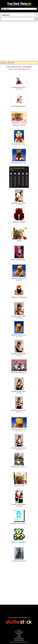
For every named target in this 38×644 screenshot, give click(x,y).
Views (28, 69)
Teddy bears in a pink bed (19, 125)
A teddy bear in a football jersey (19, 297)
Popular (10, 69)
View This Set (19, 89)
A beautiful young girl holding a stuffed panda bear (24, 203)
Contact (19, 637)
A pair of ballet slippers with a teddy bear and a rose (24, 373)
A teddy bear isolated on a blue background (22, 163)
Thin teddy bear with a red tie (19, 561)
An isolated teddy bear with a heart (20, 87)
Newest (16, 69)
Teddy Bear (27, 67)
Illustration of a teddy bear (19, 222)
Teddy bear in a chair (19, 486)
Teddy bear (19, 241)
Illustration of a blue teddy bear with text (21, 523)
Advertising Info (19, 640)
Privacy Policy (19, 639)
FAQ (19, 635)
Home (19, 630)
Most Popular (19, 632)
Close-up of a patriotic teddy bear (19, 144)
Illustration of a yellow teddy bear (19, 542)
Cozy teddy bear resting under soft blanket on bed (16, 181)
